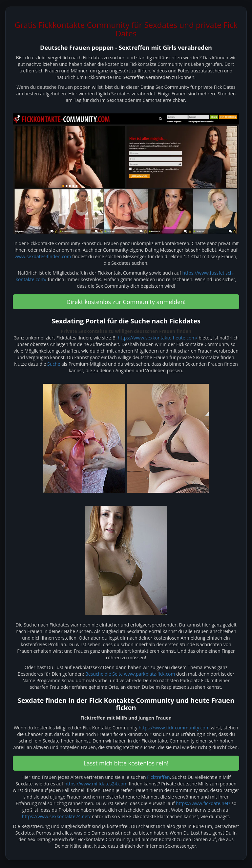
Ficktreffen (158, 777)
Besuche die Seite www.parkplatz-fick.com (130, 674)
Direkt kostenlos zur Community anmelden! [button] (126, 302)
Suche (54, 364)
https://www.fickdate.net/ (203, 803)
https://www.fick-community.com (174, 728)
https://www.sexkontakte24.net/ (56, 816)
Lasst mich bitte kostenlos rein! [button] (126, 763)
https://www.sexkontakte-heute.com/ (157, 338)
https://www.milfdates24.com (96, 784)
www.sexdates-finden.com (43, 256)
